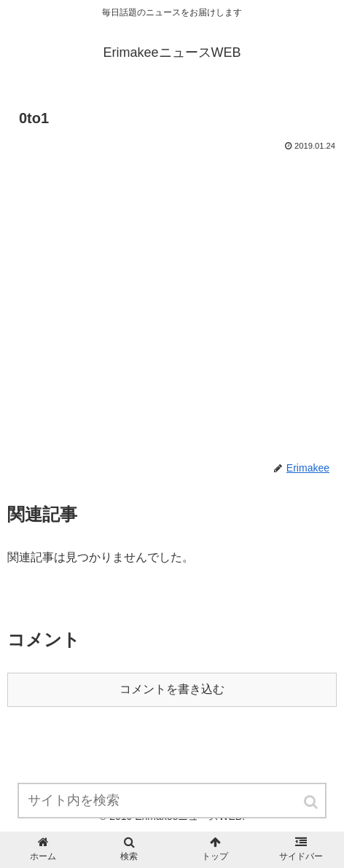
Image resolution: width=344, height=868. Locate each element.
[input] (172, 801)
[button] (312, 802)
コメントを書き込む (172, 689)
